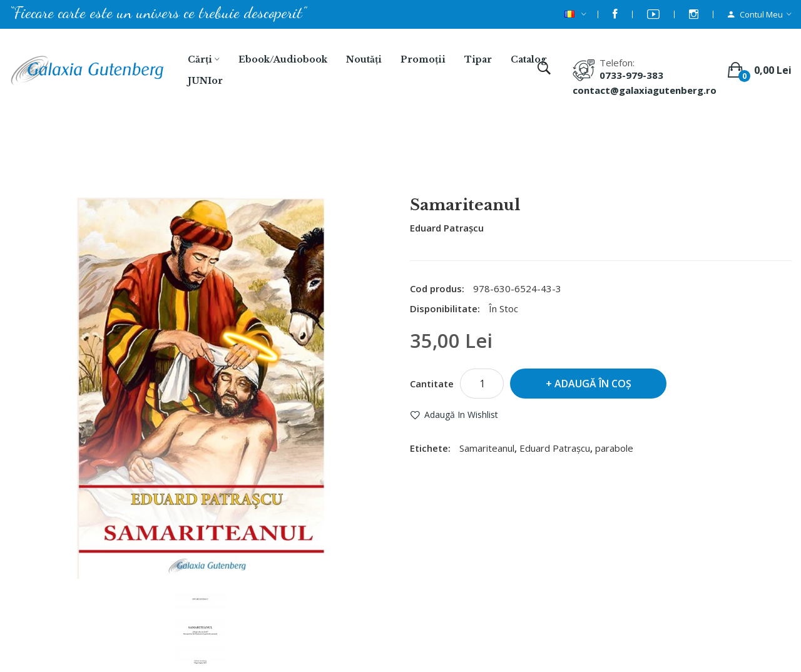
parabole (614, 448)
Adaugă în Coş (593, 384)
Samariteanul (417, 163)
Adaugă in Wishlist (461, 415)
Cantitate (432, 384)
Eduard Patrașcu (447, 228)
